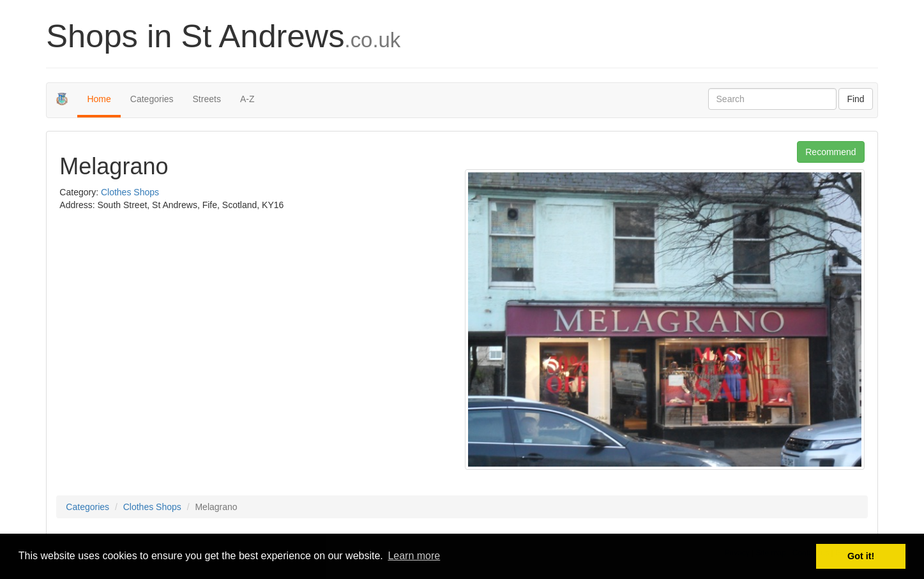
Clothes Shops (130, 192)
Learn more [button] (414, 556)
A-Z (247, 99)
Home (99, 99)
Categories (152, 99)
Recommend (830, 152)
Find (855, 99)
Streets (207, 99)
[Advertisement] (167, 313)
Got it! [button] (861, 556)
